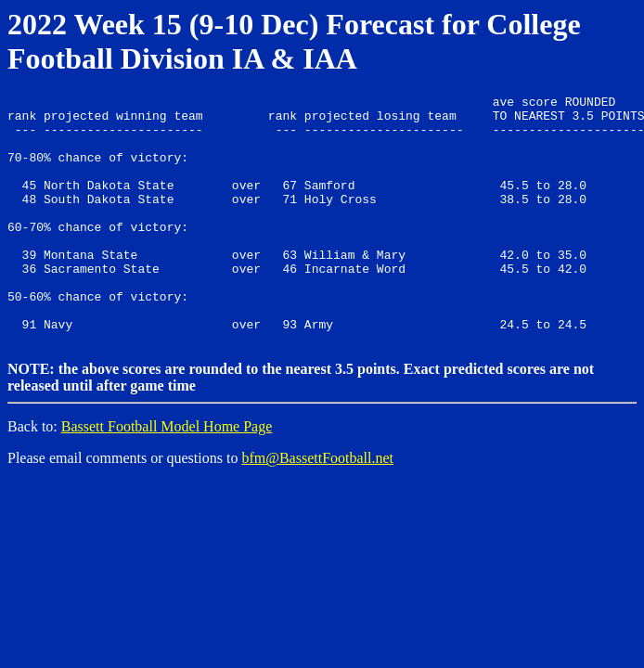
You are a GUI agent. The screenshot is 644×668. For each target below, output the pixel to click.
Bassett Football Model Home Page (167, 474)
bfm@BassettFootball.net (317, 505)
